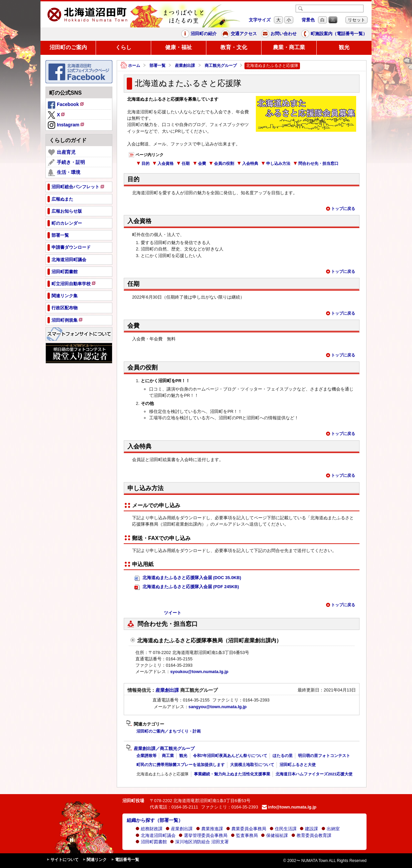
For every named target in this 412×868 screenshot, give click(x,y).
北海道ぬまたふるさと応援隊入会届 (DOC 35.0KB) (188, 578)
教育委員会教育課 (311, 835)
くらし (123, 47)
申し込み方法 (276, 164)
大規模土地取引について (252, 765)
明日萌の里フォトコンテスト (324, 756)
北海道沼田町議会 (156, 835)
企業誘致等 (146, 756)
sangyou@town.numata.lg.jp (218, 707)
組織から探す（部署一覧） (155, 820)
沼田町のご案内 (68, 47)
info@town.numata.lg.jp (289, 807)
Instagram (66, 125)
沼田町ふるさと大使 (298, 765)
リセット (356, 20)
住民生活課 (283, 829)
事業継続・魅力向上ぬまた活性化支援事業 (232, 774)
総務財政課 (149, 829)
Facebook (66, 105)
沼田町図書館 (151, 842)
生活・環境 (64, 173)
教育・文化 (234, 47)
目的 (143, 164)
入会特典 (248, 164)
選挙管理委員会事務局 (203, 835)
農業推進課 (210, 829)
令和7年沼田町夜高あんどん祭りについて (230, 756)
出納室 (331, 829)
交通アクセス (239, 34)
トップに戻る (340, 209)
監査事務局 (244, 835)
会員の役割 (222, 164)
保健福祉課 (274, 835)
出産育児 (62, 152)
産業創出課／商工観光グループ (160, 749)
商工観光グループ (221, 66)
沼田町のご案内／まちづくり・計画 (169, 731)
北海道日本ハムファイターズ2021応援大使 (314, 774)
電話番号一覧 (125, 860)
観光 (344, 47)
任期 (183, 164)
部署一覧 (158, 66)
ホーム (130, 66)
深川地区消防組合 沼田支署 (199, 842)
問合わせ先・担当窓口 (316, 164)
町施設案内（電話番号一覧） (334, 34)
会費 (199, 164)
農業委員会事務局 (246, 829)
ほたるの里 (283, 756)
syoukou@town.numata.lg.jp (199, 672)
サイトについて (63, 860)
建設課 (309, 829)
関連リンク (95, 860)
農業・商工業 (289, 47)
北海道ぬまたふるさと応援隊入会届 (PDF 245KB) (187, 587)
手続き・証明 (66, 162)
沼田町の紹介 (199, 34)
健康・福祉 (179, 47)
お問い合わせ (279, 34)
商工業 (168, 756)
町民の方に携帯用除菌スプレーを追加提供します (181, 765)
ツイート (173, 613)
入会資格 (163, 164)
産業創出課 (185, 66)
